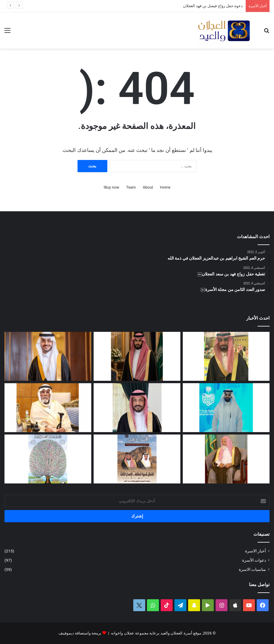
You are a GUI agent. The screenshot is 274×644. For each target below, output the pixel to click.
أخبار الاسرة (256, 551)
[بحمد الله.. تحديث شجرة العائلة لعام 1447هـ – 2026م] (48, 459)
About (148, 187)
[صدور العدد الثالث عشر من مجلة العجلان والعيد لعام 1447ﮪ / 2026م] (137, 459)
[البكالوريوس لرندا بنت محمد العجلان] (137, 408)
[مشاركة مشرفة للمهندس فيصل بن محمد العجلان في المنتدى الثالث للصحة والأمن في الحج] (226, 408)
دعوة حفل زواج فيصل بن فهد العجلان (213, 6)
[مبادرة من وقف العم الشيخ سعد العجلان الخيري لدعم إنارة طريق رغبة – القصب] (226, 459)
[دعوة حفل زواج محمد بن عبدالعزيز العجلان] (226, 356)
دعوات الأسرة (254, 560)
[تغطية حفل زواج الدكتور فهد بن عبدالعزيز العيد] (48, 356)
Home (165, 187)
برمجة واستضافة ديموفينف (80, 633)
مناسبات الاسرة (252, 569)
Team (131, 187)
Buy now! (111, 187)
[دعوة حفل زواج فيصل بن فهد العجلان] (137, 356)
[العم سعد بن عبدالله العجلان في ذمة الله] (48, 408)
